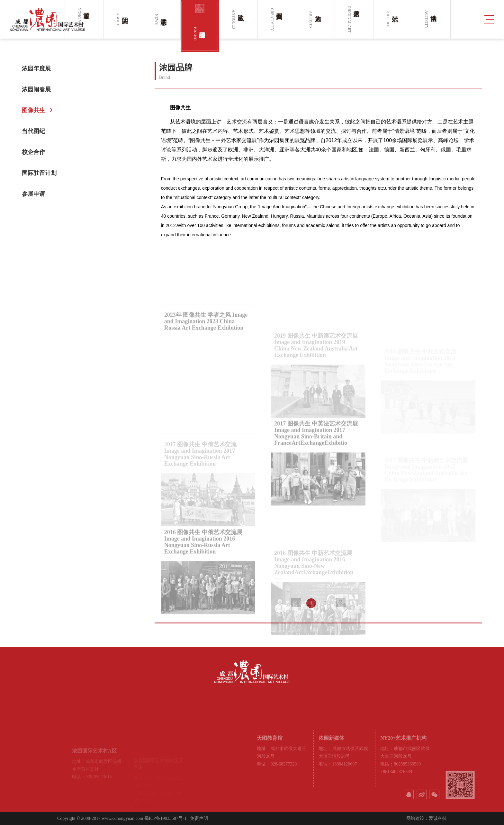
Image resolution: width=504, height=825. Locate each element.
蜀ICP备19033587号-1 (165, 818)
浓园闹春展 (39, 89)
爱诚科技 (438, 818)
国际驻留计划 (42, 173)
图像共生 (36, 110)
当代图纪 (36, 131)
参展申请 (36, 194)
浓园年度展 (39, 68)
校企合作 (36, 152)
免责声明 (199, 818)
